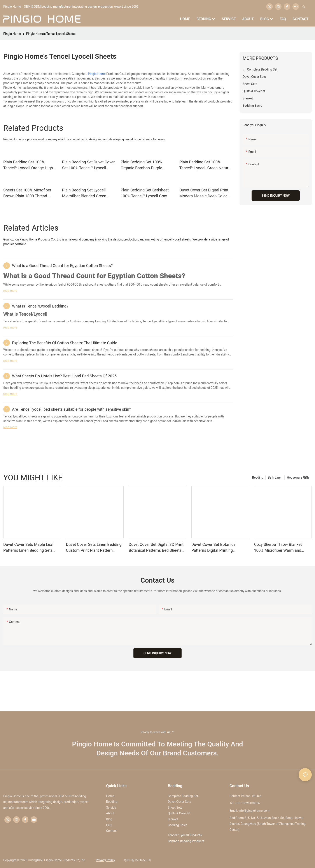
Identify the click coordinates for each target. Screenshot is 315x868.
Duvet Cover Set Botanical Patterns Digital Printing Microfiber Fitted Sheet (214, 548)
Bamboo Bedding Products (186, 841)
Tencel (8, 321)
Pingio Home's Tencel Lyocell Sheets (51, 34)
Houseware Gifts (298, 477)
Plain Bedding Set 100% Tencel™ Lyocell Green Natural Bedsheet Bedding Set (205, 165)
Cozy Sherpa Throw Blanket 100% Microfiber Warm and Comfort (278, 548)
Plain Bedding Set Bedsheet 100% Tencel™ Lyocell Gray (145, 193)
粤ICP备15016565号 (137, 860)
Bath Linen (275, 477)
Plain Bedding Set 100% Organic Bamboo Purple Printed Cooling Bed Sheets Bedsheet (145, 165)
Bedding (258, 477)
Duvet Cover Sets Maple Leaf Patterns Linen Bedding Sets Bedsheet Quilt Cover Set (28, 548)
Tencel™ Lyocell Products (185, 835)
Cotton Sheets (159, 276)
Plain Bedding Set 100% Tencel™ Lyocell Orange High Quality (28, 165)
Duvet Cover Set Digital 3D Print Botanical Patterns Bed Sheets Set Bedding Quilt (156, 548)
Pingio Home (12, 34)
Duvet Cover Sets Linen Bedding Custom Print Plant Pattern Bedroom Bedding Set (94, 548)
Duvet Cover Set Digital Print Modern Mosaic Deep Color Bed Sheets (204, 193)
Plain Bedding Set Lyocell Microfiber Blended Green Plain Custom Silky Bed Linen (87, 193)
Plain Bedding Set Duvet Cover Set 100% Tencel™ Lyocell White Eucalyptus (88, 165)
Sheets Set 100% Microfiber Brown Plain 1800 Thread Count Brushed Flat (27, 193)
